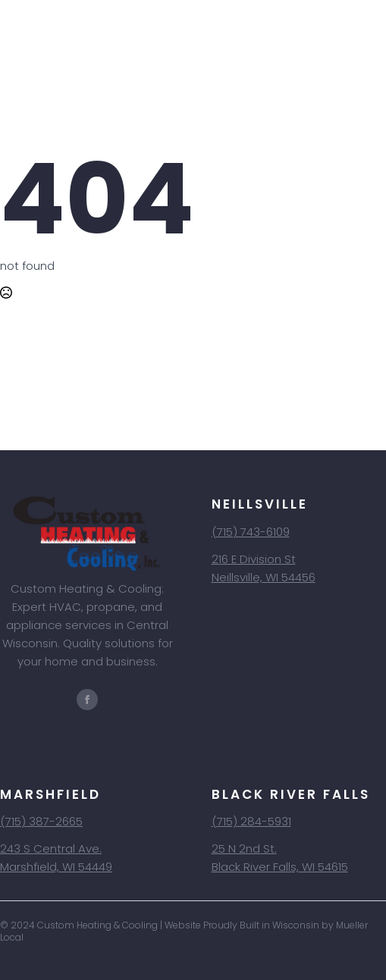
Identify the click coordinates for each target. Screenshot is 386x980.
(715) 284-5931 (251, 821)
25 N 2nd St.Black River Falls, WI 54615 (280, 858)
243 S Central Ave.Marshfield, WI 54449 (56, 858)
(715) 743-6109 (251, 532)
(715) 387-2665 (41, 821)
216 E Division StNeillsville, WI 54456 (264, 568)
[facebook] (87, 700)
